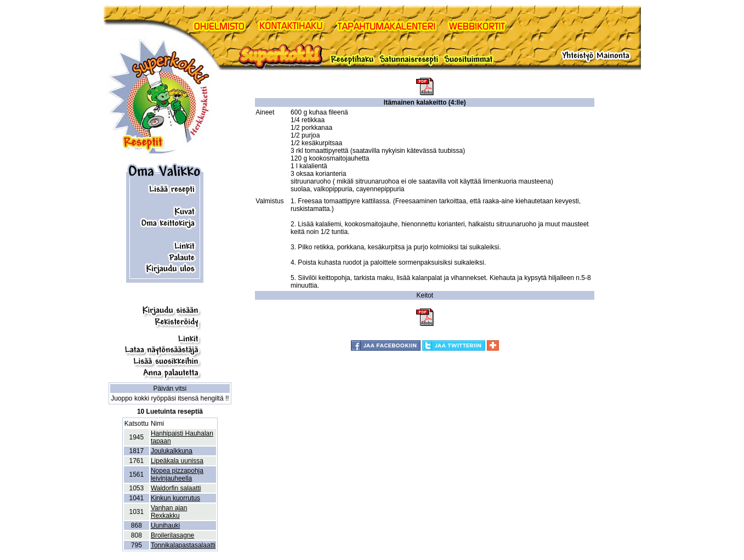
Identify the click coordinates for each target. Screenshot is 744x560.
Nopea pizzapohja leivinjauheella (177, 475)
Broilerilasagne (172, 535)
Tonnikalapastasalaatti (183, 545)
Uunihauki (165, 525)
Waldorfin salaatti (176, 488)
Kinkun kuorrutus (175, 498)
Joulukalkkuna (172, 451)
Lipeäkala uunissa (177, 461)
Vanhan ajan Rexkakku (169, 512)
